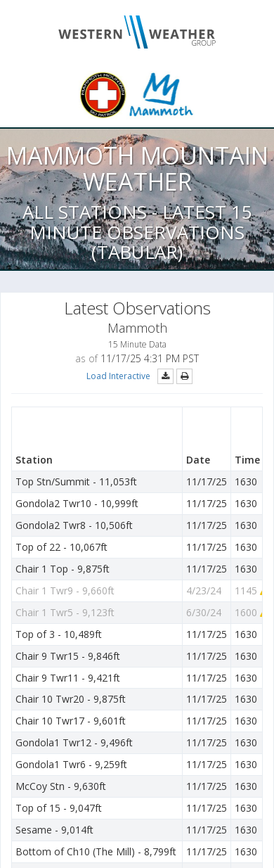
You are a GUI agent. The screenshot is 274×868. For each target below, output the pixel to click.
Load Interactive (118, 376)
